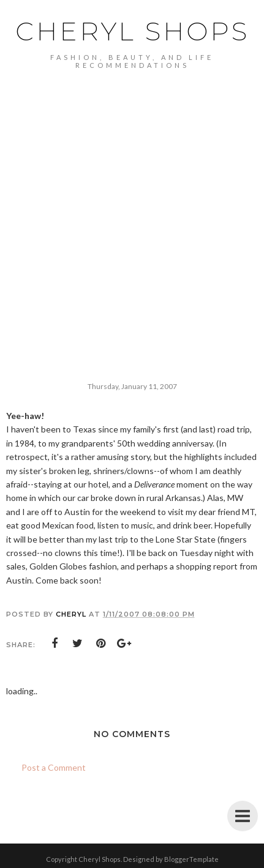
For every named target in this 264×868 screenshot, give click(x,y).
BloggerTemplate (191, 859)
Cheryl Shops (132, 31)
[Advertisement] (132, 207)
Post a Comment (54, 767)
